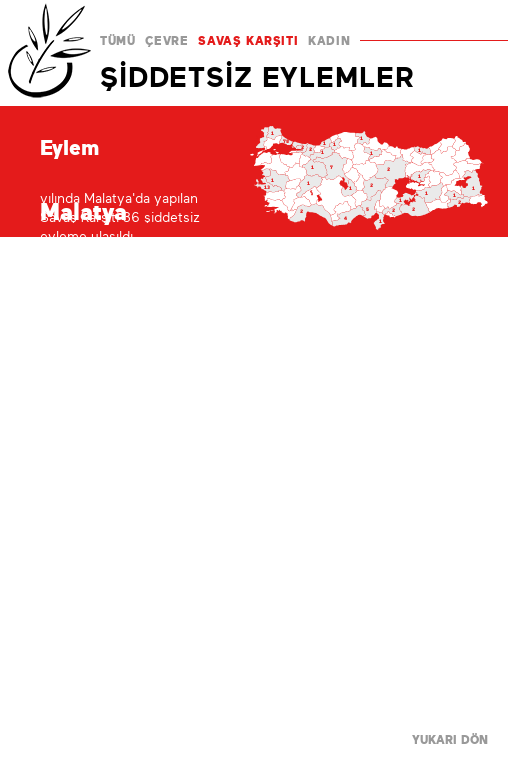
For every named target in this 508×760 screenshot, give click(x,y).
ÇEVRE (166, 41)
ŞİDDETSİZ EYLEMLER (257, 77)
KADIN (329, 41)
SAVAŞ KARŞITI (248, 41)
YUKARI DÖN (450, 740)
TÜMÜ (117, 41)
